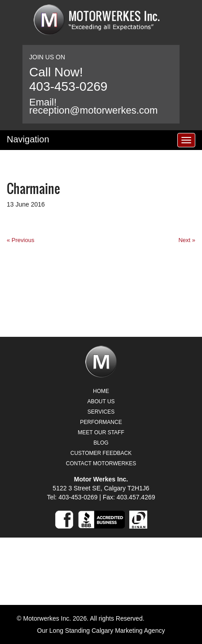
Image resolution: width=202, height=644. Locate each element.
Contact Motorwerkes (101, 463)
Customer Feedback (101, 453)
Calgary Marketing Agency (128, 631)
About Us (101, 401)
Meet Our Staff (101, 432)
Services (101, 412)
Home (101, 391)
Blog (101, 443)
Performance (101, 422)
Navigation (28, 139)
